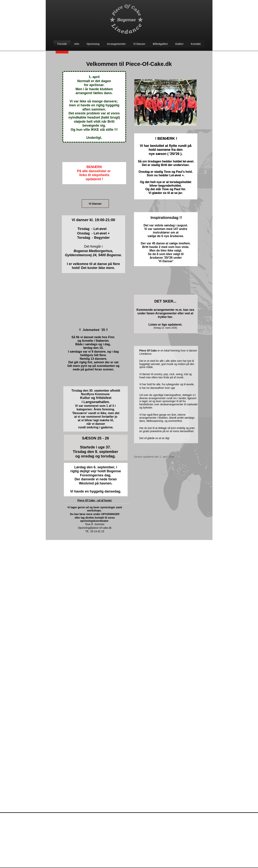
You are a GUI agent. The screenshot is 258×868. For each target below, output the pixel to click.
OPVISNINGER (110, 514)
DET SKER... (165, 301)
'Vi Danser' (166, 261)
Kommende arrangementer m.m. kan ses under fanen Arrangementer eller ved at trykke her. (165, 313)
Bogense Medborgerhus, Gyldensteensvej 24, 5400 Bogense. (93, 253)
